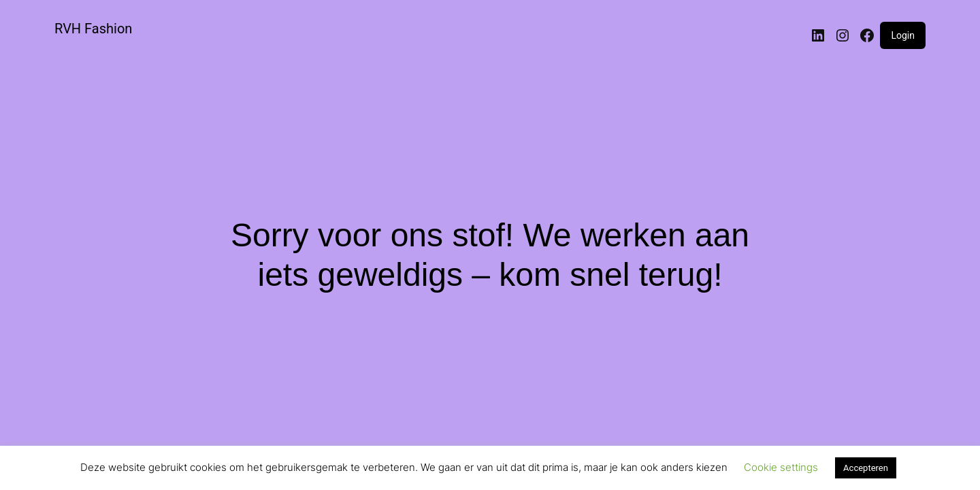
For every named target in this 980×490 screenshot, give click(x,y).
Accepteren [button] (866, 468)
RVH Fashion (93, 29)
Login (903, 35)
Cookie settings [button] (781, 467)
